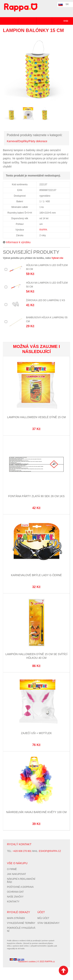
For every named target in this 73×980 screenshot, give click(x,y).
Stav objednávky (48, 923)
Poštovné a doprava (20, 887)
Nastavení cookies (27, 961)
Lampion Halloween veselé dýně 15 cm (36, 417)
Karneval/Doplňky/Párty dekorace (27, 141)
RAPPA (43, 230)
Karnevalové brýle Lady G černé (36, 575)
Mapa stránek (16, 918)
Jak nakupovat (17, 874)
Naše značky (15, 897)
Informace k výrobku (18, 242)
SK (67, 4)
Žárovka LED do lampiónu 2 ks (46, 300)
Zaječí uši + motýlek (36, 733)
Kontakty (13, 902)
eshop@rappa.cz (50, 851)
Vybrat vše (57, 258)
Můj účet (43, 918)
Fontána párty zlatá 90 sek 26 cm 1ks (36, 496)
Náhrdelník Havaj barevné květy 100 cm (36, 812)
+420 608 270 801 (22, 851)
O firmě (12, 869)
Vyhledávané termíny (21, 923)
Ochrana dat (15, 892)
